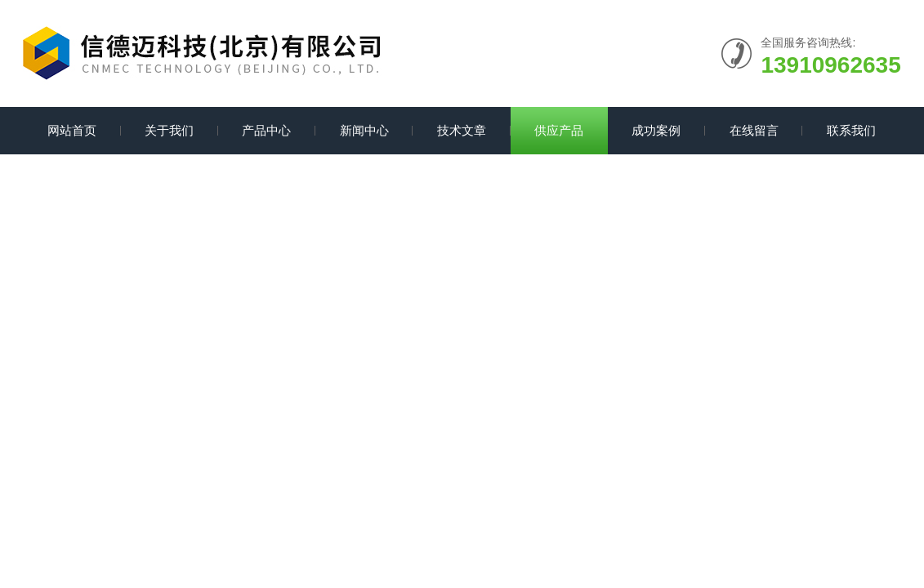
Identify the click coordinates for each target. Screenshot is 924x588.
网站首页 (72, 130)
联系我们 (851, 130)
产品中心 (266, 130)
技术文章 (462, 130)
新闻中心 (364, 130)
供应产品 (559, 130)
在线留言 (754, 130)
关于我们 (169, 130)
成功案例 (656, 130)
